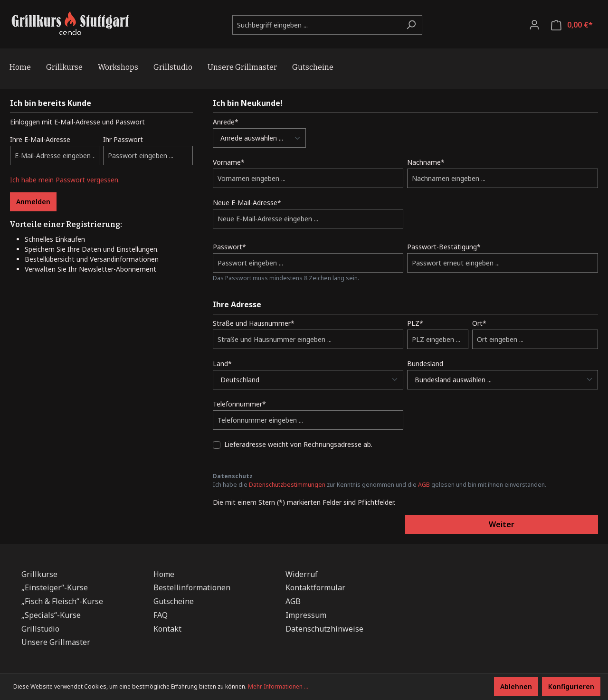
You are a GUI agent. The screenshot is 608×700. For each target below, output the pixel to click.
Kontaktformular (315, 587)
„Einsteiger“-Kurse (55, 587)
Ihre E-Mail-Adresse (40, 139)
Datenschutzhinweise (324, 629)
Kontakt (167, 629)
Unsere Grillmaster (56, 642)
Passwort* (229, 247)
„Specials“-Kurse (51, 615)
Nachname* (426, 162)
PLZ (415, 323)
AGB (424, 485)
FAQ (161, 615)
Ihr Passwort (123, 139)
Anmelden (33, 202)
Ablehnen (516, 686)
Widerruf (302, 574)
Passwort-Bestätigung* (444, 247)
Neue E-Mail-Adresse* (247, 203)
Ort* (479, 323)
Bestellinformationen (192, 587)
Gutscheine (174, 601)
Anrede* (226, 122)
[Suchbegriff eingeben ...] (316, 25)
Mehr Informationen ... (278, 686)
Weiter (502, 524)
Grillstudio (40, 629)
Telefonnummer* (239, 404)
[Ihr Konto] (534, 25)
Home (164, 574)
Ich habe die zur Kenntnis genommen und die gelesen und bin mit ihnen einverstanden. (380, 485)
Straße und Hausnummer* (254, 323)
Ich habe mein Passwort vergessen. (65, 180)
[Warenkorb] (572, 25)
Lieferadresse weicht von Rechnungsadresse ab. (298, 444)
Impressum (306, 615)
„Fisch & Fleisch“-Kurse (62, 601)
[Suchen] (411, 25)
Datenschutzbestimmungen (287, 485)
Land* (222, 364)
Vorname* (229, 162)
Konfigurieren (571, 686)
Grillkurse (39, 574)
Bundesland (425, 364)
